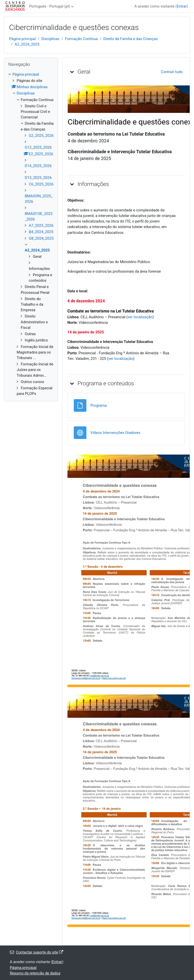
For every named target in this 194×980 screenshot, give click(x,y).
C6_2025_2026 (41, 184)
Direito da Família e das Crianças (130, 39)
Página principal (22, 39)
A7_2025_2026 (41, 226)
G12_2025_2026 (38, 147)
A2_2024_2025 (27, 44)
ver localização (140, 317)
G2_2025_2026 (41, 136)
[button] (72, 72)
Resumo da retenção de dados (35, 973)
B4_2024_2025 (41, 232)
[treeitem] (31, 234)
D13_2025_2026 (38, 178)
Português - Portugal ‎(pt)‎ (50, 6)
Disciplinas (51, 39)
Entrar (182, 6)
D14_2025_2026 (38, 166)
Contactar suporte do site (37, 952)
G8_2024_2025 (41, 238)
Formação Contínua (81, 39)
